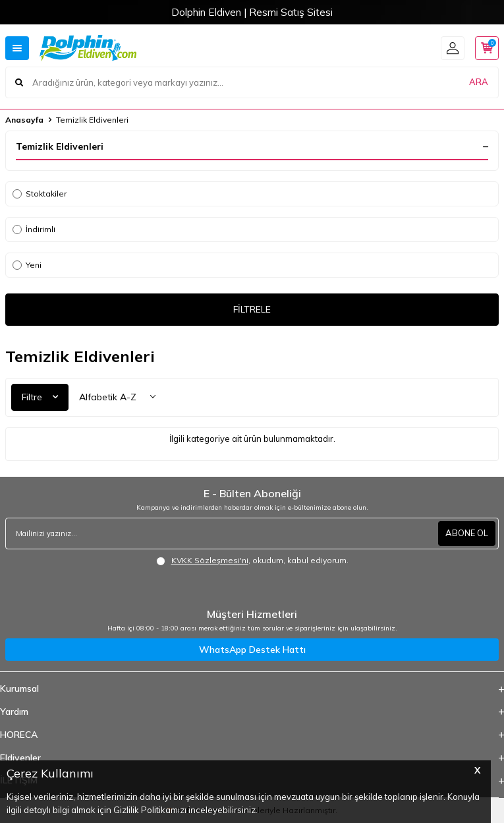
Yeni (27, 265)
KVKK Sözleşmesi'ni (210, 560)
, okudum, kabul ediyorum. (252, 561)
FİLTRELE (252, 309)
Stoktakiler (40, 194)
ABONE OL (467, 533)
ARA (479, 82)
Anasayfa (24, 120)
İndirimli (34, 229)
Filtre (40, 397)
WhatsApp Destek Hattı (252, 650)
